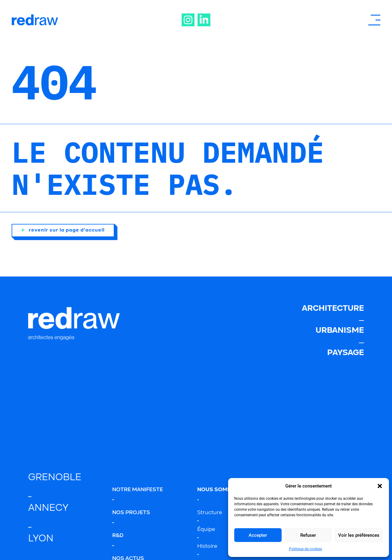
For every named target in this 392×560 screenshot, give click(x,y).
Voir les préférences (359, 535)
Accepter (258, 535)
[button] (380, 486)
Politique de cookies (305, 549)
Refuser (308, 535)
